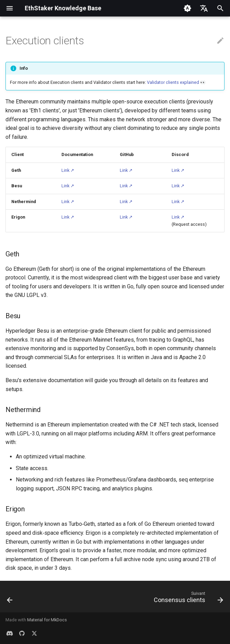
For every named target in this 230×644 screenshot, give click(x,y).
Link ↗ (68, 170)
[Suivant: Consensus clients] (187, 599)
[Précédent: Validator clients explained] (10, 599)
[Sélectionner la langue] (204, 8)
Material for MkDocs (47, 620)
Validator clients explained (173, 82)
